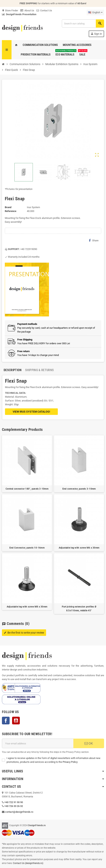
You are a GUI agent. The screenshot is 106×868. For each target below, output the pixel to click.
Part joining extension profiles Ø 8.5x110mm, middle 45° (79, 609)
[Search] (83, 24)
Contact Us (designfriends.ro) (28, 863)
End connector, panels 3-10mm (79, 489)
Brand (8, 207)
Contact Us (44, 10)
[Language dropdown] (95, 12)
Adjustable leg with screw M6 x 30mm (79, 548)
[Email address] (38, 743)
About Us (27, 10)
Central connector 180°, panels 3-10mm (27, 489)
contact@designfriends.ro (19, 812)
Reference (11, 211)
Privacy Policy (70, 762)
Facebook (6, 721)
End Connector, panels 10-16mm (27, 548)
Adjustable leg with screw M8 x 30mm (27, 607)
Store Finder (10, 10)
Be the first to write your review (24, 633)
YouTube (16, 721)
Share (94, 240)
